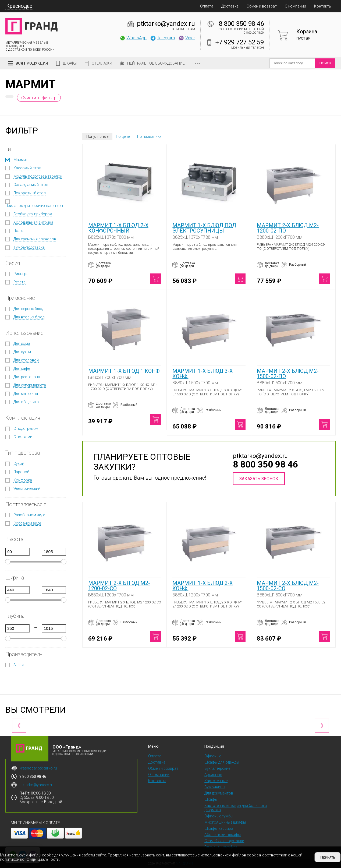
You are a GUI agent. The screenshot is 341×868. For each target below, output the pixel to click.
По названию (149, 136)
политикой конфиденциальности (30, 859)
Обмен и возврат (262, 6)
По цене (123, 136)
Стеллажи (102, 63)
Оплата (207, 6)
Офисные (213, 756)
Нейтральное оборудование (156, 63)
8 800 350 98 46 (241, 24)
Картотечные (216, 781)
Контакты (323, 6)
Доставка (230, 6)
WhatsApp (133, 38)
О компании (295, 6)
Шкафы (70, 63)
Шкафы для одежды (222, 762)
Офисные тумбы (219, 816)
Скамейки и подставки (224, 841)
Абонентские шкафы (223, 835)
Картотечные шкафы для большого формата (236, 808)
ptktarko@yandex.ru (166, 24)
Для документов (219, 793)
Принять (328, 857)
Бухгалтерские (217, 768)
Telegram (162, 38)
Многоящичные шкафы (225, 822)
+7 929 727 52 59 (240, 42)
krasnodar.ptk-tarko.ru (38, 768)
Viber (187, 38)
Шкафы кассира (219, 828)
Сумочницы (215, 787)
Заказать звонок (259, 479)
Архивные (213, 775)
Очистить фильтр (39, 98)
